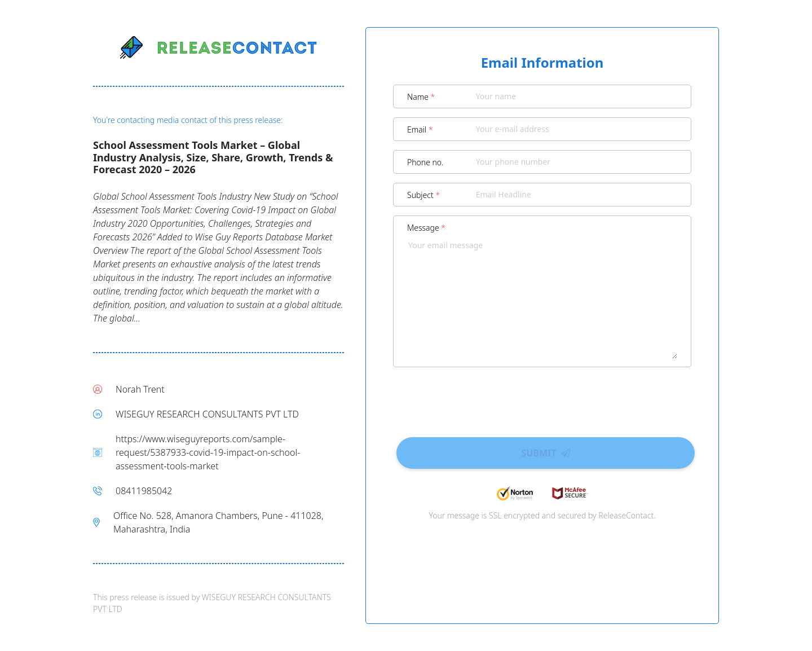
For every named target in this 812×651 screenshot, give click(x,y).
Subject (423, 195)
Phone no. (425, 162)
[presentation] (542, 398)
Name (421, 97)
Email (420, 129)
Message (426, 228)
